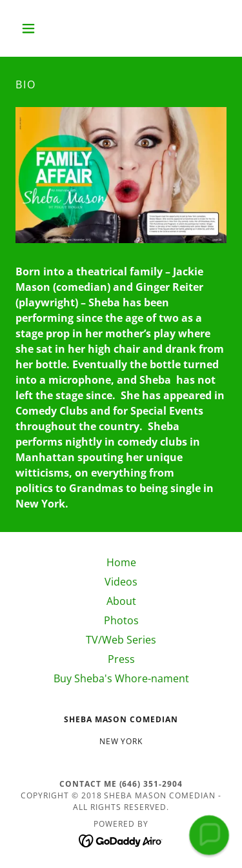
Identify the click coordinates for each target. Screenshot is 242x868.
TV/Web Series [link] (121, 640)
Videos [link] (121, 582)
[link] (121, 840)
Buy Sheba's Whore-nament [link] (121, 678)
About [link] (121, 601)
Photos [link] (121, 620)
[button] (31, 28)
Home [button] (121, 562)
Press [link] (121, 659)
